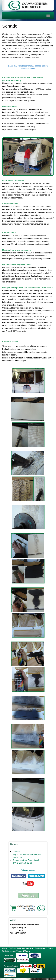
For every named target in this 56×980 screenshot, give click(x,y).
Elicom (27, 951)
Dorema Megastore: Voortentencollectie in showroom (27, 854)
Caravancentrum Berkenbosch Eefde (36, 948)
